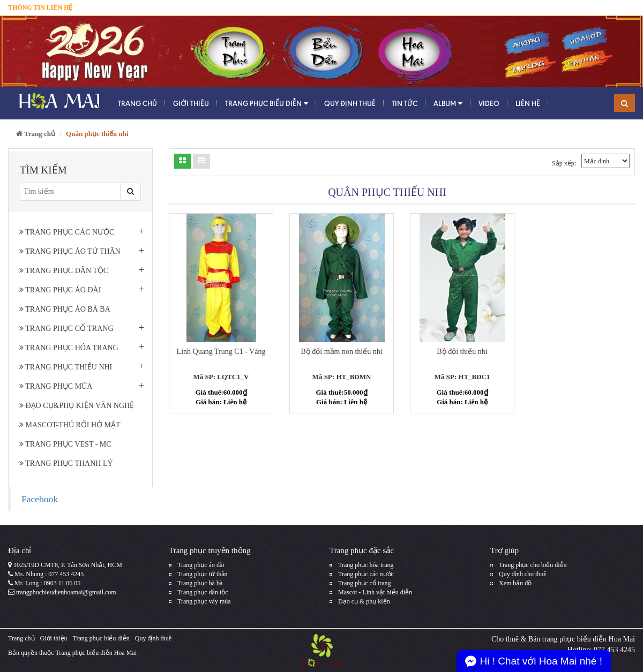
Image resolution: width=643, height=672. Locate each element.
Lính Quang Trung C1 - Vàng (221, 352)
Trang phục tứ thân (203, 574)
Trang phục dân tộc (64, 271)
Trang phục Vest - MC (65, 444)
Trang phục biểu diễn (267, 104)
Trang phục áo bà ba (65, 309)
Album (448, 104)
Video (489, 103)
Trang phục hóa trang (69, 348)
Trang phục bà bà (200, 583)
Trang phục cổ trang (66, 329)
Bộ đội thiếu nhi (462, 352)
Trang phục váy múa (204, 601)
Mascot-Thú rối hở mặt (70, 425)
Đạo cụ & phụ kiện (364, 601)
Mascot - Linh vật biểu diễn (375, 592)
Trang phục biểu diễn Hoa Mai (96, 653)
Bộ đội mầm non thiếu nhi (341, 352)
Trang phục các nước (67, 232)
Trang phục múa (56, 386)
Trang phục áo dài (60, 290)
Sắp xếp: (564, 163)
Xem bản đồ (515, 583)
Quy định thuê (350, 103)
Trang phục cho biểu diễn (533, 565)
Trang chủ (137, 103)
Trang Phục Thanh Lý (66, 463)
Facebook (40, 499)
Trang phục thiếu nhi (66, 367)
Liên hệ (528, 103)
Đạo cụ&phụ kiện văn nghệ (77, 406)
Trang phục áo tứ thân (70, 251)
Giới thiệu (191, 103)
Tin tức (405, 103)
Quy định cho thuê (523, 574)
